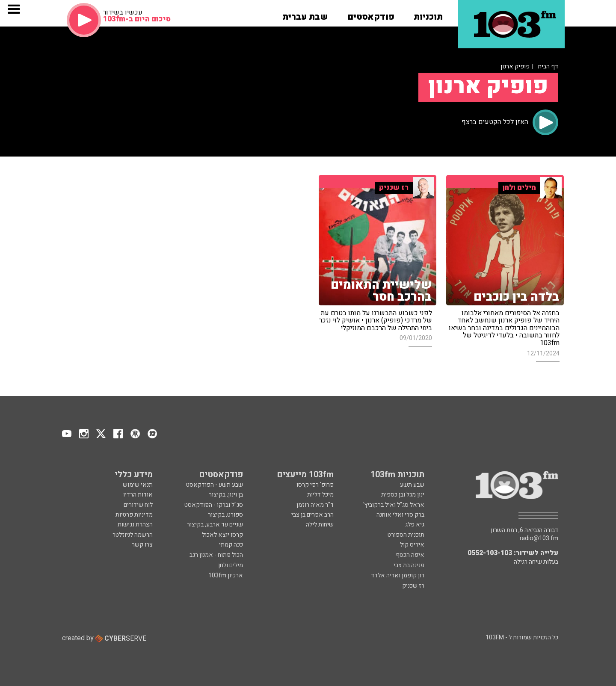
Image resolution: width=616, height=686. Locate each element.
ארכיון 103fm (226, 575)
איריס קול (412, 545)
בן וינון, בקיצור (226, 495)
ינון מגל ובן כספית (403, 495)
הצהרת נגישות (135, 525)
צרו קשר (142, 545)
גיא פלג (415, 525)
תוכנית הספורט (406, 535)
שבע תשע (412, 485)
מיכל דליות (320, 495)
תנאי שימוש (138, 485)
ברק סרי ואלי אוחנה (400, 515)
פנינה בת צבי (409, 565)
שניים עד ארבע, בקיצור (215, 525)
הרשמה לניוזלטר (133, 535)
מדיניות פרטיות (134, 515)
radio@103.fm (539, 538)
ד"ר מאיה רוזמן (315, 505)
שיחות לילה (320, 525)
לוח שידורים (138, 505)
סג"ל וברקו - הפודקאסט (214, 505)
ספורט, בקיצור (225, 515)
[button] (428, 14)
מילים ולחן (231, 565)
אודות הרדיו (138, 495)
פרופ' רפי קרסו (315, 485)
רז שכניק (413, 586)
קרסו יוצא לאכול (222, 535)
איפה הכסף (410, 555)
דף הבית (548, 67)
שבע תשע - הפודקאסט (215, 485)
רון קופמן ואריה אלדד (398, 575)
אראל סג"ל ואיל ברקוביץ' (394, 505)
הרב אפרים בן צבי (312, 515)
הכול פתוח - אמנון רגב (216, 555)
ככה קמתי (231, 545)
